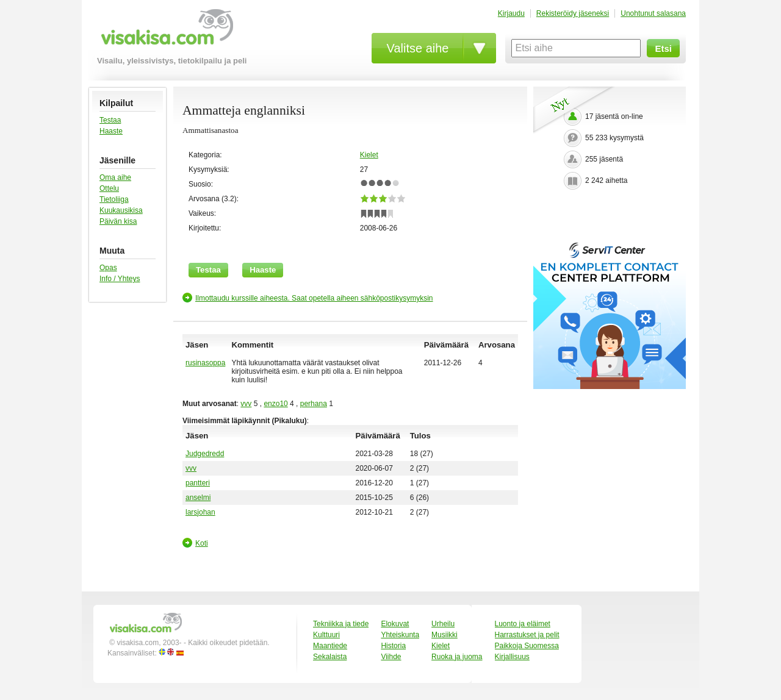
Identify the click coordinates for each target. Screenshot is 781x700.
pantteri (198, 483)
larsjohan (200, 512)
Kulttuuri (326, 635)
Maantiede (330, 646)
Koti (202, 543)
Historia (393, 646)
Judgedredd (205, 454)
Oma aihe (115, 177)
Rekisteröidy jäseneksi (573, 13)
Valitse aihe (418, 48)
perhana (314, 404)
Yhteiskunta (400, 635)
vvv (246, 404)
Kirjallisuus (512, 657)
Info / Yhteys (120, 279)
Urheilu (443, 624)
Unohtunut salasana (653, 13)
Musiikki (444, 635)
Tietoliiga (114, 199)
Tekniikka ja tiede (341, 624)
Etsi (663, 48)
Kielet (369, 155)
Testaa (110, 120)
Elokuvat (395, 624)
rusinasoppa (205, 363)
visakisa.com (165, 31)
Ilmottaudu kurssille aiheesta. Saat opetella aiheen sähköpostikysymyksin (314, 298)
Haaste (111, 131)
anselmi (198, 498)
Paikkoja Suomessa (527, 646)
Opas (108, 268)
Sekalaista (330, 657)
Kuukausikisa (121, 210)
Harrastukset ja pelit (527, 635)
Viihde (391, 657)
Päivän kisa (118, 221)
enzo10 (275, 404)
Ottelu (109, 188)
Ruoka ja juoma (457, 657)
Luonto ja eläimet (523, 624)
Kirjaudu (511, 13)
